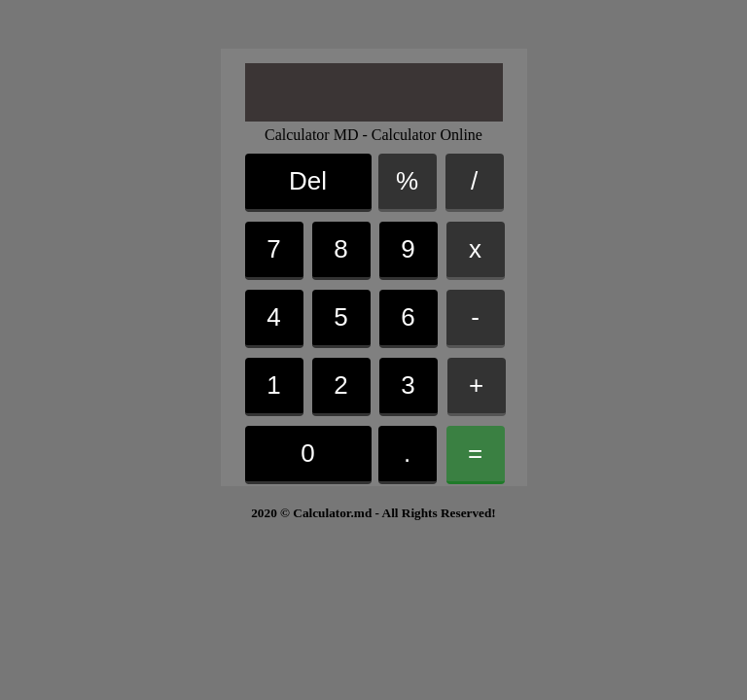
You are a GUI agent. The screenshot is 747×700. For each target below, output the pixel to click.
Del (308, 181)
